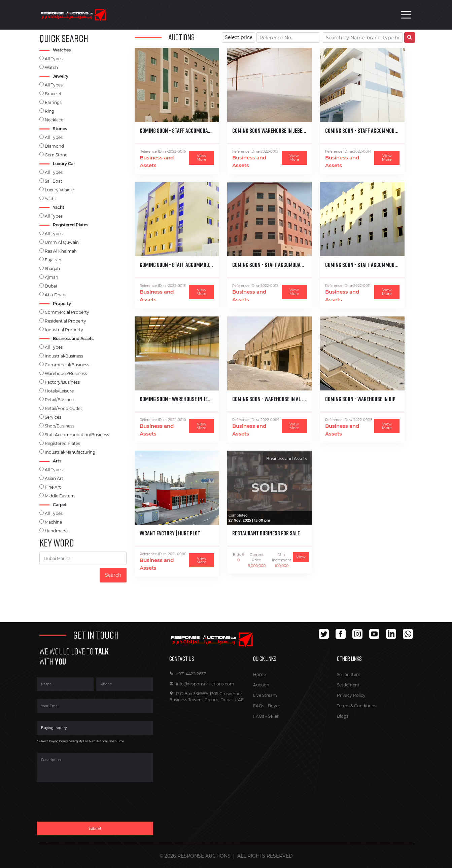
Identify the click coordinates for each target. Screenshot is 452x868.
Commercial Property (67, 312)
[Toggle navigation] (406, 15)
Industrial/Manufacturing (70, 452)
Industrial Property (64, 330)
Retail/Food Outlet (63, 408)
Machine (53, 522)
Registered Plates (62, 443)
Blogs (343, 716)
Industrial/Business (64, 356)
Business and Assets (157, 161)
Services (53, 417)
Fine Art (53, 487)
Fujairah (53, 260)
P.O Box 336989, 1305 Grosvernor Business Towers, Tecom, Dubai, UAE (206, 697)
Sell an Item (349, 674)
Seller (273, 716)
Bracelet (53, 94)
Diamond (54, 146)
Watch (51, 67)
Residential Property (65, 321)
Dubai (51, 286)
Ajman (51, 277)
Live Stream (265, 695)
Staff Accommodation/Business (77, 435)
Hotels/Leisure (59, 391)
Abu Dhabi (56, 295)
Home (259, 674)
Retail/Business (60, 400)
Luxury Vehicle (59, 190)
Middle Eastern (60, 496)
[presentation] (88, 806)
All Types (54, 59)
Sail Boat (54, 181)
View (301, 557)
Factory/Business (62, 382)
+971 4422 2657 (188, 674)
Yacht (50, 199)
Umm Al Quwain (62, 242)
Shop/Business (60, 426)
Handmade (56, 531)
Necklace (54, 120)
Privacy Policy (351, 695)
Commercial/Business (67, 365)
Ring (49, 111)
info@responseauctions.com (202, 684)
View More (201, 158)
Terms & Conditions (357, 706)
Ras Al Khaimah (61, 251)
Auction (261, 685)
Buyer (274, 706)
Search (113, 575)
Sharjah (52, 269)
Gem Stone (56, 155)
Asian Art (54, 478)
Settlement (348, 685)
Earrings (53, 102)
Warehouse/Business (66, 373)
